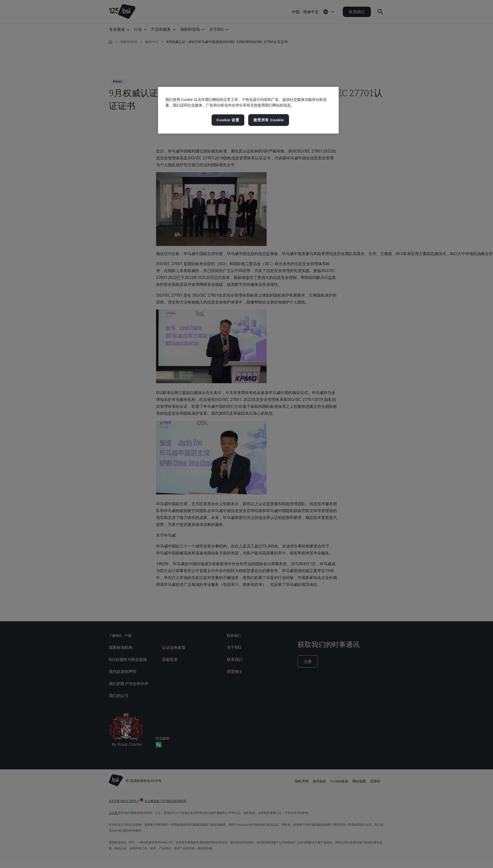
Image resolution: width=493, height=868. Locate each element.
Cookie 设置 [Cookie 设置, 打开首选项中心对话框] (228, 120)
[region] (248, 110)
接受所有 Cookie (269, 120)
